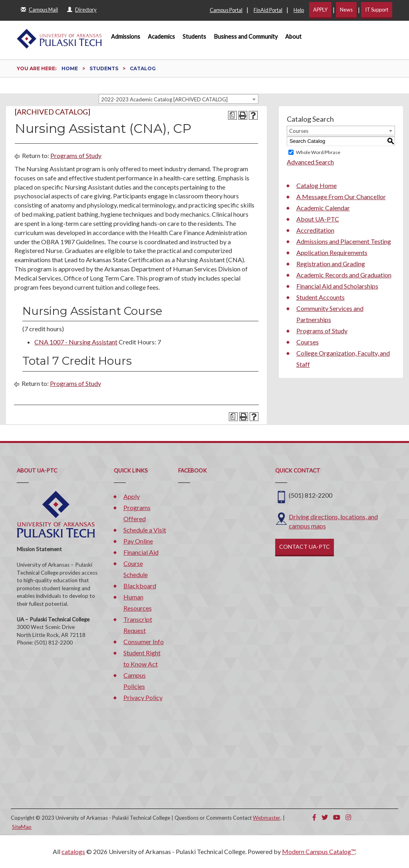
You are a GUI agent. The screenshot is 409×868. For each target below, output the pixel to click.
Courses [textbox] (299, 131)
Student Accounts (321, 297)
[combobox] (179, 99)
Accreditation (315, 230)
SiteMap (22, 827)
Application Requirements (332, 252)
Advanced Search (310, 162)
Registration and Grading (331, 264)
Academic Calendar (323, 208)
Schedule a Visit (145, 530)
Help (299, 10)
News (346, 10)
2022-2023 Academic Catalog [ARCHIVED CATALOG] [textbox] (164, 99)
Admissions (126, 37)
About (293, 37)
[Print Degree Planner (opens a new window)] (232, 115)
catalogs (73, 851)
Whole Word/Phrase (318, 152)
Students (194, 37)
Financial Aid (141, 552)
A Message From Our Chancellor (341, 197)
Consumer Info (144, 642)
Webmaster (267, 818)
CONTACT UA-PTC (305, 547)
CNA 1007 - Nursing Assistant (76, 342)
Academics (161, 37)
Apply (132, 496)
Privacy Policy (143, 697)
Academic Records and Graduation (344, 275)
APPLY (320, 10)
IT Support (377, 10)
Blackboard (140, 586)
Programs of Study (76, 155)
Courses (308, 342)
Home (70, 68)
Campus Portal (226, 10)
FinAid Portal (268, 10)
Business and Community (246, 37)
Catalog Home (317, 185)
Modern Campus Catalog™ (319, 851)
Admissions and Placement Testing (344, 241)
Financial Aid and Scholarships (337, 286)
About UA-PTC (318, 219)
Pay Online (138, 541)
